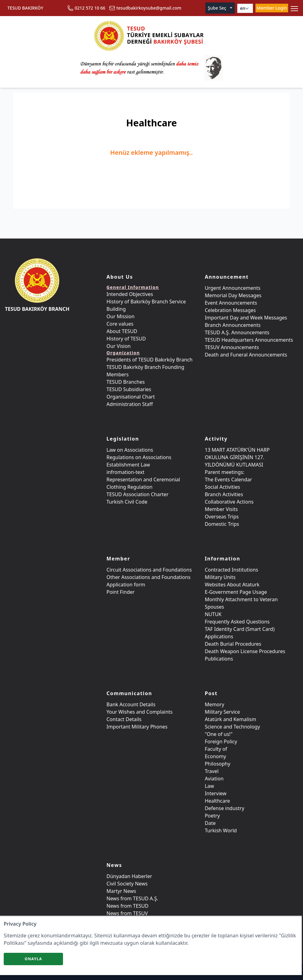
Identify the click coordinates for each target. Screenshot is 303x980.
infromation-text (126, 472)
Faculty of (216, 749)
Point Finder (121, 592)
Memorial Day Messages (233, 295)
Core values (120, 324)
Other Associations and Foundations (149, 577)
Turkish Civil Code (127, 502)
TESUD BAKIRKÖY (25, 8)
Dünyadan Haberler (129, 876)
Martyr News (121, 891)
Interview (216, 793)
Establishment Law (128, 465)
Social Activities (222, 487)
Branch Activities (224, 494)
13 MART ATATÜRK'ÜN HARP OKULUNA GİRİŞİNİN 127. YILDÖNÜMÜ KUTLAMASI (237, 457)
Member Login (272, 8)
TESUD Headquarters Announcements (249, 340)
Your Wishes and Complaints (140, 712)
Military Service (222, 712)
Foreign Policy (221, 741)
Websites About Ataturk (232, 585)
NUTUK (213, 614)
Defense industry (225, 808)
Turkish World (221, 830)
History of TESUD (126, 339)
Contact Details (124, 719)
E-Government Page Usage (236, 592)
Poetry (212, 816)
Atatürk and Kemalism (231, 719)
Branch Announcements (233, 325)
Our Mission (121, 316)
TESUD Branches (126, 382)
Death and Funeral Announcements (246, 355)
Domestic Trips (222, 524)
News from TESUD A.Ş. (133, 898)
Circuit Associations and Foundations (149, 570)
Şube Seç (221, 8)
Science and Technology (232, 727)
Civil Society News (127, 884)
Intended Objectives (130, 294)
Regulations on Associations (139, 457)
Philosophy (218, 764)
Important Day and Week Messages (246, 318)
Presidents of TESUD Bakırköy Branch (150, 360)
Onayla (34, 959)
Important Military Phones (137, 727)
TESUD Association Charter (138, 494)
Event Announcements (231, 303)
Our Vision (119, 346)
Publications (219, 659)
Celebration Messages (230, 310)
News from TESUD (128, 906)
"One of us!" (219, 734)
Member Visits (221, 509)
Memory (215, 704)
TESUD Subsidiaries (129, 389)
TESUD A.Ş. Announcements (237, 332)
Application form (126, 585)
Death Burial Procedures (233, 644)
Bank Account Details (131, 704)
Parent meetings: (225, 472)
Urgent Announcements (233, 288)
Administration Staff (130, 404)
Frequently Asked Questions (237, 622)
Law (209, 786)
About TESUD (122, 331)
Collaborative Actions (229, 502)
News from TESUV (127, 913)
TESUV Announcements (232, 347)
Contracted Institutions (231, 570)
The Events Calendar (228, 479)
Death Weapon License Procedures (245, 651)
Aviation (214, 779)
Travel (212, 771)
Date (210, 823)
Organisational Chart (131, 397)
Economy (215, 756)
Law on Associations (130, 450)
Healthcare (217, 801)
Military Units (220, 577)
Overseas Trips (222, 517)
